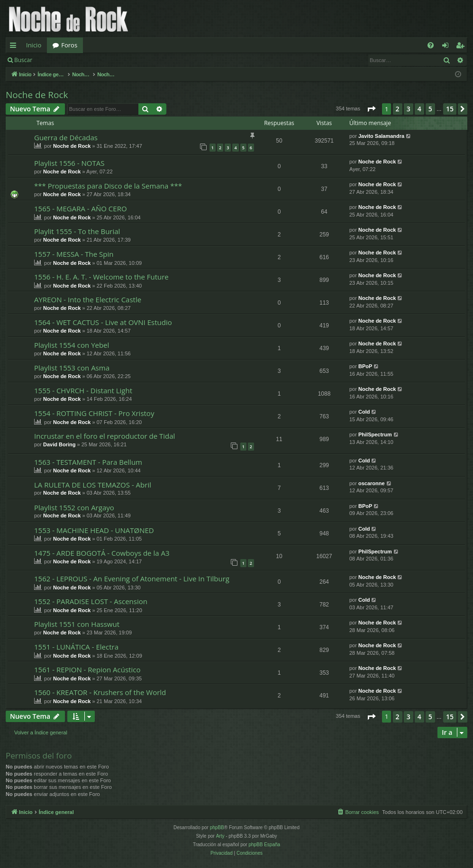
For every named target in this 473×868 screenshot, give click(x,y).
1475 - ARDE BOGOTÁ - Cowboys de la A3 (102, 553)
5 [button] (430, 109)
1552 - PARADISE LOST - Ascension (91, 601)
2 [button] (398, 109)
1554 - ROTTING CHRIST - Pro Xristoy (94, 413)
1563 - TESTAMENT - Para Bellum (88, 462)
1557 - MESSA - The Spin (74, 254)
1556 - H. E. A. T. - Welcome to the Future (101, 277)
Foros (69, 45)
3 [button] (409, 109)
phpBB (217, 827)
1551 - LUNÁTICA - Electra (76, 647)
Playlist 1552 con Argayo (74, 507)
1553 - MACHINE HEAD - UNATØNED (94, 530)
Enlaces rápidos (15, 47)
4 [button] (419, 109)
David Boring (59, 444)
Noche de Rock (37, 95)
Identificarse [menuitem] (448, 47)
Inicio (34, 45)
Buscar (23, 60)
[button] (371, 109)
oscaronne (372, 483)
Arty (220, 836)
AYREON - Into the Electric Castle (88, 299)
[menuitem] (431, 45)
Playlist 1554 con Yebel (72, 345)
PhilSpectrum (375, 434)
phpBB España (264, 845)
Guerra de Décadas (66, 137)
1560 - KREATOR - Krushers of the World (100, 692)
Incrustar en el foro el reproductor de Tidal (105, 436)
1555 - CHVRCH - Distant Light (83, 390)
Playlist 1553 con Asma (72, 368)
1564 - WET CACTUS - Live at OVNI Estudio (103, 322)
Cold (364, 412)
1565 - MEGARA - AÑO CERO (81, 208)
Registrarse (107, 60)
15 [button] (450, 109)
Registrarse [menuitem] (462, 47)
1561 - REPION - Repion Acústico (87, 669)
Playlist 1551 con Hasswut (77, 624)
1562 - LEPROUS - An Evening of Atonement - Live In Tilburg (132, 579)
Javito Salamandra (381, 136)
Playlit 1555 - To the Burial (77, 231)
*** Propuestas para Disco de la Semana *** (108, 186)
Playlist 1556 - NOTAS (69, 163)
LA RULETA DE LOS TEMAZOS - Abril (93, 485)
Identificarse (62, 60)
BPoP (365, 366)
